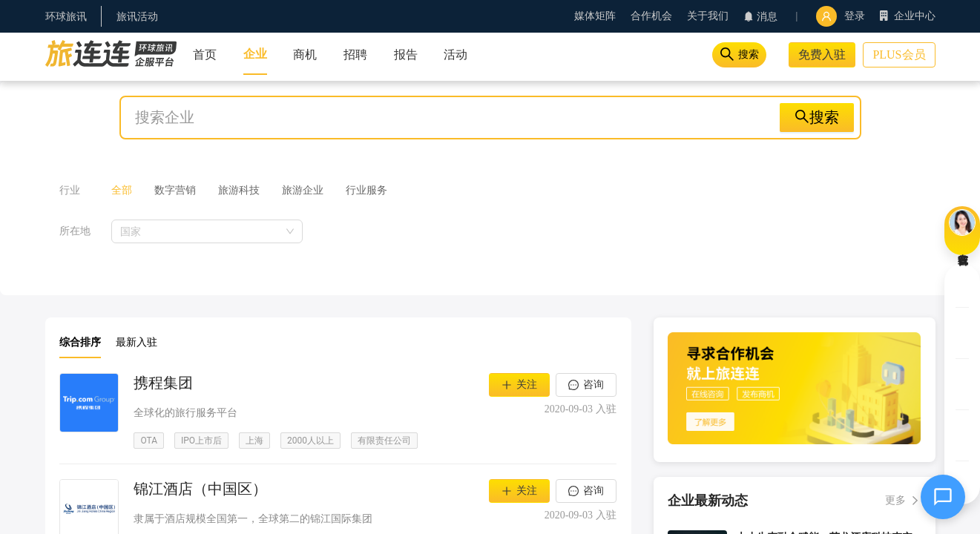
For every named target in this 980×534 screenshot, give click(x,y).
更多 (895, 500)
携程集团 (163, 383)
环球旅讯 (66, 17)
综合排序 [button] (80, 342)
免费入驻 (822, 55)
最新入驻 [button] (137, 342)
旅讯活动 (137, 17)
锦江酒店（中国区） (200, 489)
